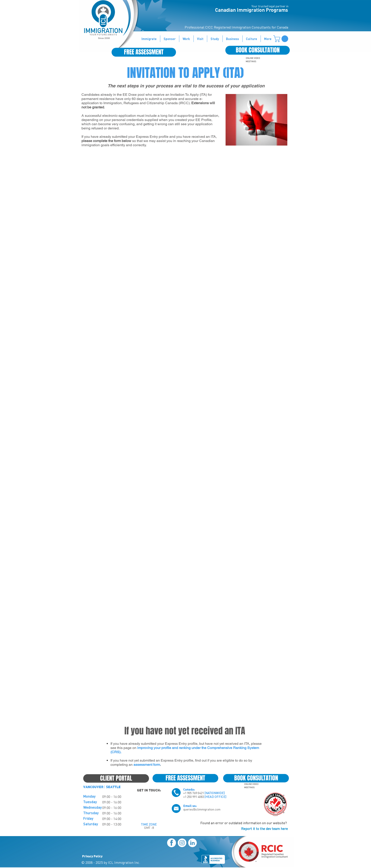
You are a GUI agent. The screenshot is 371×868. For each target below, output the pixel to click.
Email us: (190, 806)
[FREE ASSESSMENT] (144, 52)
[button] (282, 39)
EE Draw (130, 95)
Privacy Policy (92, 856)
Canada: (189, 789)
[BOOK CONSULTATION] (258, 50)
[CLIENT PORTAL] (116, 778)
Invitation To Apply (185, 95)
